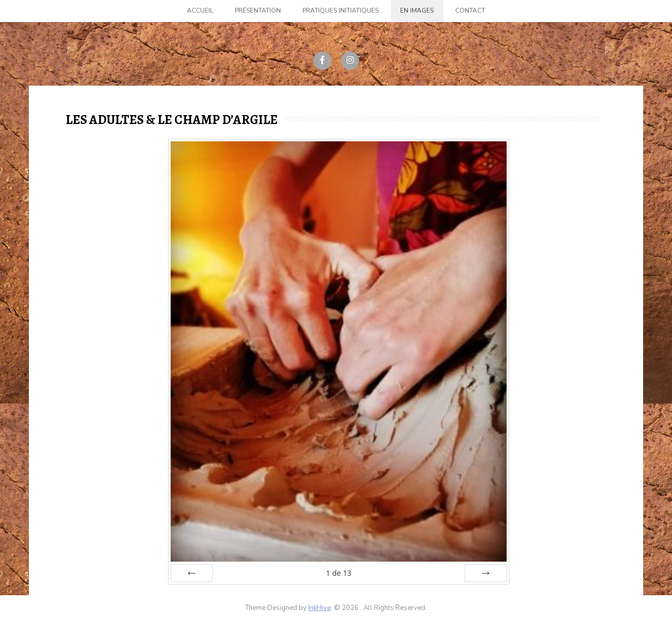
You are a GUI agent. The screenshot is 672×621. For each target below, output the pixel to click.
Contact (470, 11)
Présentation (258, 11)
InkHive (319, 608)
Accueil (200, 11)
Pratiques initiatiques (340, 11)
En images (417, 11)
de (339, 573)
